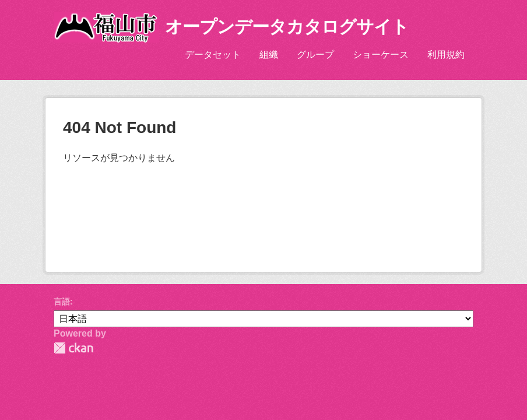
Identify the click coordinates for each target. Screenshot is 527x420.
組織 (269, 55)
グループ (315, 55)
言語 (62, 302)
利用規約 (446, 55)
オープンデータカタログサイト (287, 27)
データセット (213, 55)
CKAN (73, 348)
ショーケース (381, 55)
